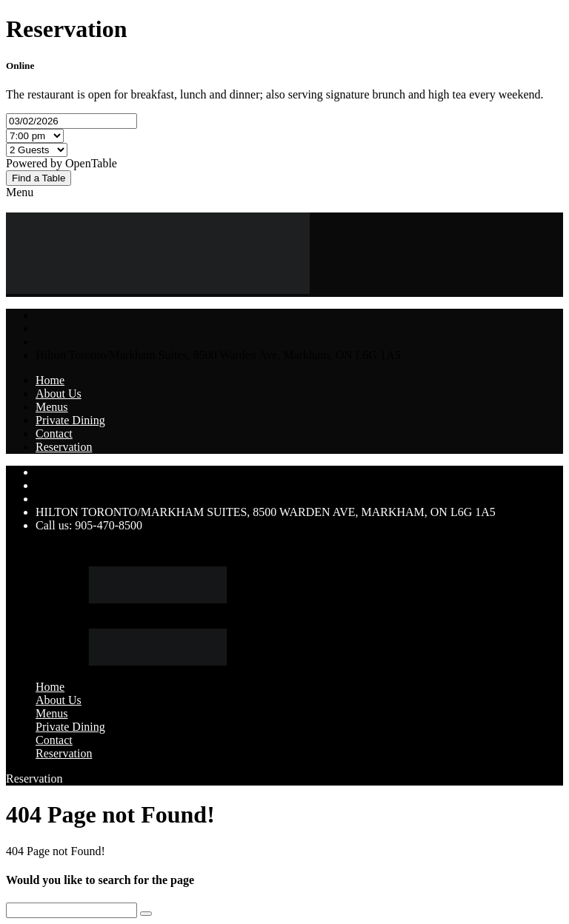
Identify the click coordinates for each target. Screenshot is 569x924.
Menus (52, 407)
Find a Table (39, 178)
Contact (54, 433)
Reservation (64, 447)
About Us (59, 394)
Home (50, 380)
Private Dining (70, 420)
